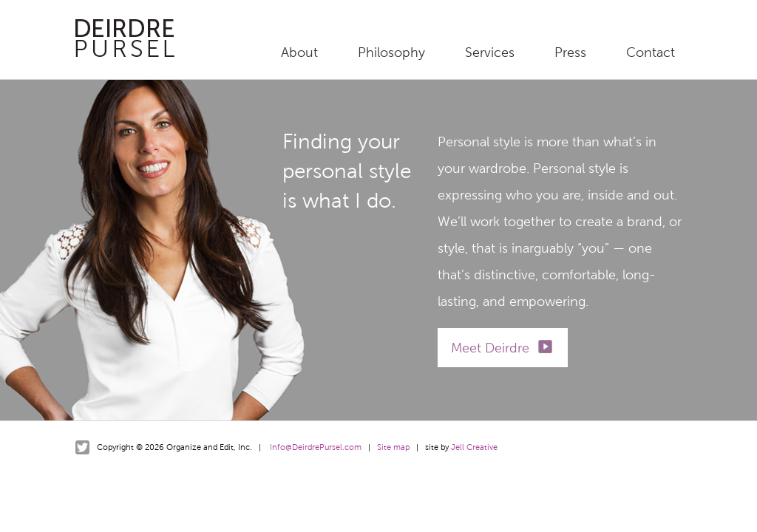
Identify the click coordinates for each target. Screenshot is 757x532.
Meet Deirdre (490, 348)
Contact (651, 52)
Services (490, 52)
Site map (393, 447)
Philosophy (391, 52)
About (299, 52)
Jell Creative (474, 447)
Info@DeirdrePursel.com (316, 447)
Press (570, 52)
